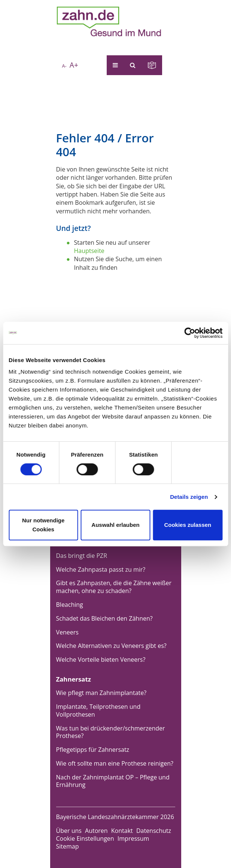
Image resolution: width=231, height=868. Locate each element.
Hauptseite (89, 251)
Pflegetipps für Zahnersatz (93, 750)
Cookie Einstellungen (85, 838)
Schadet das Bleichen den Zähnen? (104, 618)
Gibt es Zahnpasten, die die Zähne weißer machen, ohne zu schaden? (114, 587)
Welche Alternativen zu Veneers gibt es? (111, 646)
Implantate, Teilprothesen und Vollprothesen (98, 711)
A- (64, 66)
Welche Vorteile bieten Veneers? (101, 660)
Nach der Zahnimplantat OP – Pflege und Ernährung (113, 781)
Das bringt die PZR (82, 556)
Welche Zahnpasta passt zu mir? (101, 569)
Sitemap (68, 846)
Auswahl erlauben (115, 525)
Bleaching (70, 605)
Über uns (69, 831)
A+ (74, 65)
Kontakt (122, 831)
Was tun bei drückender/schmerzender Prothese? (111, 732)
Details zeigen (189, 497)
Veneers (67, 632)
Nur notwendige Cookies (43, 525)
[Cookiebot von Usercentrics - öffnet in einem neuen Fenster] (190, 333)
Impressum (133, 838)
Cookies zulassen (188, 525)
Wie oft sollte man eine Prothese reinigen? (115, 763)
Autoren (96, 831)
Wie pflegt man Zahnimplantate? (101, 693)
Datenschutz (154, 831)
